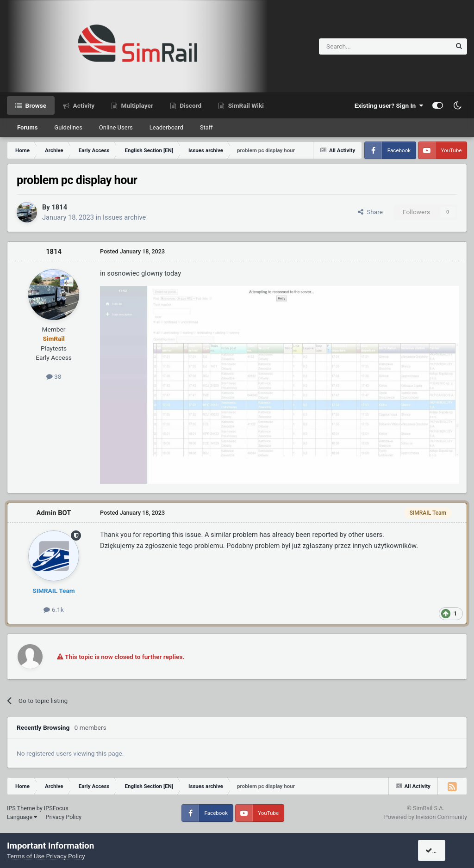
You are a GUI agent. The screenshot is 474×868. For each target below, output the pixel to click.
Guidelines (68, 127)
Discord (190, 105)
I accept (440, 850)
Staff (206, 127)
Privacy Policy (63, 817)
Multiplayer (136, 105)
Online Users (116, 127)
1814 (59, 207)
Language (22, 817)
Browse (35, 105)
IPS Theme (21, 808)
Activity (83, 105)
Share (370, 212)
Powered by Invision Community (426, 817)
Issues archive (124, 217)
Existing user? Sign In (389, 105)
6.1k (53, 609)
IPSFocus (56, 808)
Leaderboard (166, 127)
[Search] (362, 46)
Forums (27, 127)
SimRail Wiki (245, 105)
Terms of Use (26, 856)
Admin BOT (54, 513)
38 (54, 376)
